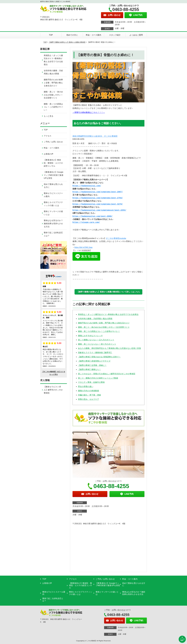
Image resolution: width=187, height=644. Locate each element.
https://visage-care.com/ (86, 222)
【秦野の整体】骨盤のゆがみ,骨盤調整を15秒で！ (99, 357)
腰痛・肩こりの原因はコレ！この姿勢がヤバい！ (99, 331)
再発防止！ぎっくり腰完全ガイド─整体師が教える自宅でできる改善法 (108, 314)
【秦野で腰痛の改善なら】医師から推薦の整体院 (67, 42)
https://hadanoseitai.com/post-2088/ (93, 216)
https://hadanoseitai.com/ (87, 186)
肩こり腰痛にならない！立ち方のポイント (96, 340)
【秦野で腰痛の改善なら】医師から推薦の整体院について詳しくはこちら (108, 292)
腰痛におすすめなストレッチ (90, 336)
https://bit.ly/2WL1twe (83, 247)
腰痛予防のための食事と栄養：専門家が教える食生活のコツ (104, 323)
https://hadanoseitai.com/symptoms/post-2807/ (98, 192)
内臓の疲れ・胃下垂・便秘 (89, 395)
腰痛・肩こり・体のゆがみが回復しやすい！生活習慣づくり (104, 327)
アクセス (48, 136)
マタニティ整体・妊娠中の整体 (91, 382)
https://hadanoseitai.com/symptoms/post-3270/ (98, 204)
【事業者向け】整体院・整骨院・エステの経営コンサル (53, 163)
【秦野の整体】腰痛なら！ (89, 369)
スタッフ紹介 (115, 35)
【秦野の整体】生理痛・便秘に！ (92, 365)
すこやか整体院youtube (116, 238)
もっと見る (49, 116)
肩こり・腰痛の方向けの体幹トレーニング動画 (98, 378)
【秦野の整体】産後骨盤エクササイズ (94, 361)
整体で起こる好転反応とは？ (53, 234)
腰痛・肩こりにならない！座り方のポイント (97, 344)
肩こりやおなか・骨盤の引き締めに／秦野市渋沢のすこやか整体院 (107, 374)
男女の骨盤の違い (86, 387)
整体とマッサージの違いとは (53, 213)
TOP (51, 35)
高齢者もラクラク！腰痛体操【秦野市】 (95, 353)
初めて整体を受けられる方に (53, 186)
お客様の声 (49, 154)
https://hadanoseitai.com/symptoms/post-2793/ (98, 198)
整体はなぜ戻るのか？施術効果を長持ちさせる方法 (53, 223)
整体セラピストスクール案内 (53, 195)
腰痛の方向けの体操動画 (88, 391)
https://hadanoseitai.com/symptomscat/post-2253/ (99, 210)
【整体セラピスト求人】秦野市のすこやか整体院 (53, 390)
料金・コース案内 (93, 35)
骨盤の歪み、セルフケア (88, 399)
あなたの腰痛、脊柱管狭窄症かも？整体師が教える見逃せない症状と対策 (109, 348)
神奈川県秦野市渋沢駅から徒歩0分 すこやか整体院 (95, 136)
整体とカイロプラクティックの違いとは (53, 204)
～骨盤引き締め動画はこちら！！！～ (89, 112)
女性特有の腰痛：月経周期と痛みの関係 (95, 319)
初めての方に (72, 35)
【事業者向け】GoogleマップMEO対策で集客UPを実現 (54, 175)
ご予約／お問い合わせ (53, 142)
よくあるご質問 (136, 35)
